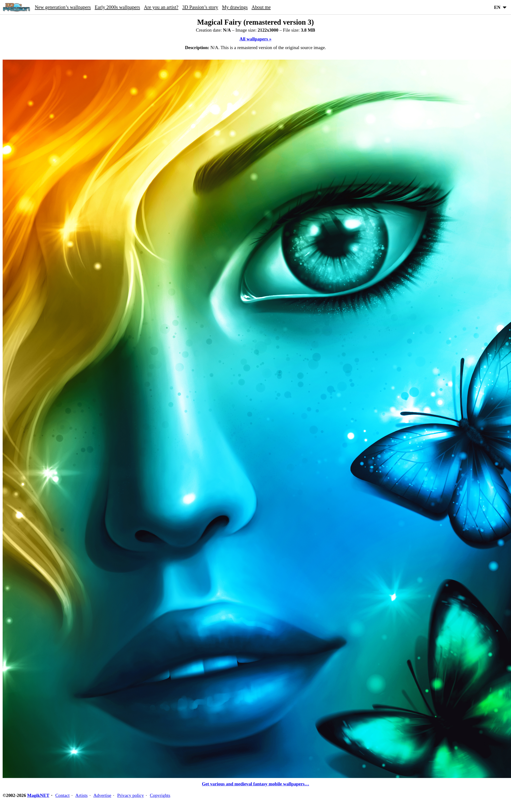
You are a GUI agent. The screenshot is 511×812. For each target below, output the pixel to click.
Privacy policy (130, 795)
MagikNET (38, 795)
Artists (82, 795)
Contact (63, 795)
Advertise (102, 795)
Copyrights (160, 795)
